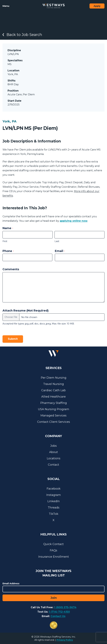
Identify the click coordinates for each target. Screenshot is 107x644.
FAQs (53, 550)
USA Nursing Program (54, 409)
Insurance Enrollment (54, 557)
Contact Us (58, 616)
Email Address (11, 583)
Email (60, 251)
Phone (8, 251)
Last (57, 241)
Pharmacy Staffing (54, 403)
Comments (11, 269)
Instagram (54, 495)
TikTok (54, 514)
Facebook (54, 489)
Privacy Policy (65, 640)
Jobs (53, 446)
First (5, 241)
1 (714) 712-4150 (59, 612)
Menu (6, 6)
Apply (97, 6)
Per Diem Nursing (54, 378)
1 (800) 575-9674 (65, 607)
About (53, 452)
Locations (54, 458)
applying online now (74, 221)
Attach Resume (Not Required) (26, 311)
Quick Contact (53, 544)
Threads (54, 508)
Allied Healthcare (53, 397)
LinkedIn (54, 501)
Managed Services (53, 416)
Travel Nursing (53, 384)
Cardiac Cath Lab (53, 390)
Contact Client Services (54, 422)
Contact (53, 465)
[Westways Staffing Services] (54, 6)
